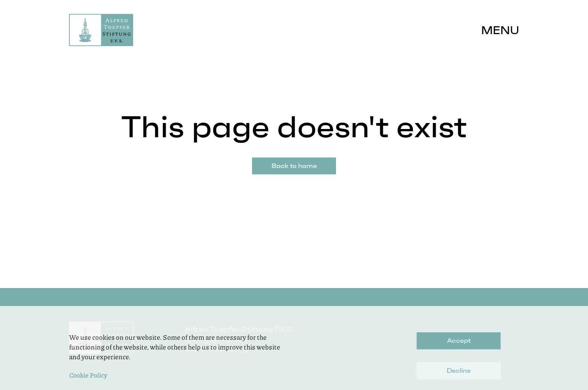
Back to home (294, 166)
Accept (459, 348)
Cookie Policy (88, 382)
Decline (459, 378)
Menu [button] (500, 30)
